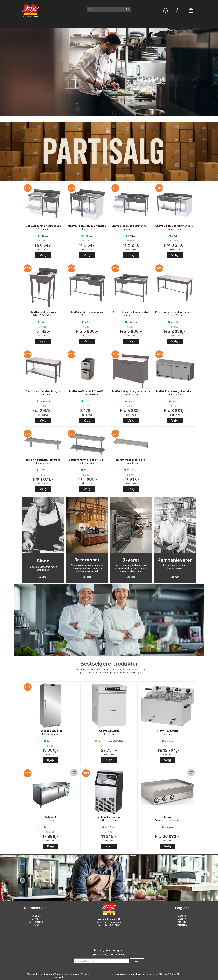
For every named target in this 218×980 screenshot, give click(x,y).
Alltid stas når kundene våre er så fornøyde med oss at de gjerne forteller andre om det (87, 568)
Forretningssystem (120, 974)
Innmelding (102, 954)
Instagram (182, 925)
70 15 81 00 (114, 925)
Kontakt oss (36, 916)
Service (36, 919)
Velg (43, 255)
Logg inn (178, 11)
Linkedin (182, 919)
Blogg (43, 561)
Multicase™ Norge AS (169, 974)
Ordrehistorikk (36, 922)
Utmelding (119, 954)
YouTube (182, 922)
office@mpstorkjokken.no (109, 922)
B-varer (131, 560)
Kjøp (43, 341)
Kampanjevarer (175, 560)
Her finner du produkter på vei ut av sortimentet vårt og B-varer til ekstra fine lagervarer (131, 568)
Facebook (182, 916)
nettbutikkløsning (141, 974)
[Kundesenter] (166, 10)
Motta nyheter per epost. (109, 950)
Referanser (87, 560)
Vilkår (36, 925)
